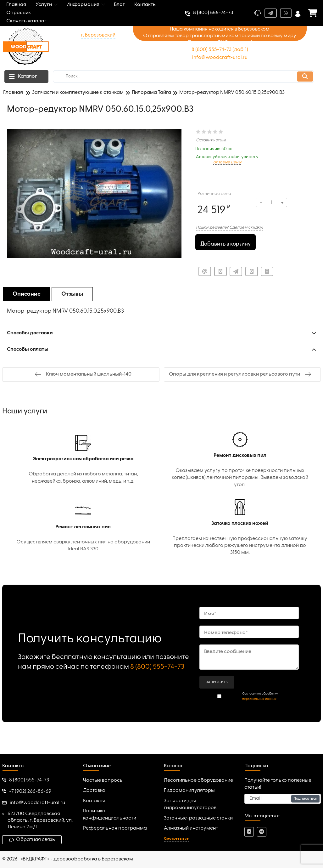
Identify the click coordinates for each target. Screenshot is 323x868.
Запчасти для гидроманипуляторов (190, 805)
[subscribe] (283, 799)
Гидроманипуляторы (189, 791)
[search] (184, 77)
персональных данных (259, 699)
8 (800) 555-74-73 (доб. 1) (220, 50)
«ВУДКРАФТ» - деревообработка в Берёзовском (77, 860)
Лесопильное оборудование (198, 781)
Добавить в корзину (226, 243)
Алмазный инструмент (191, 829)
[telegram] (262, 832)
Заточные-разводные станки (198, 819)
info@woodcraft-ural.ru (220, 58)
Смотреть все (176, 839)
